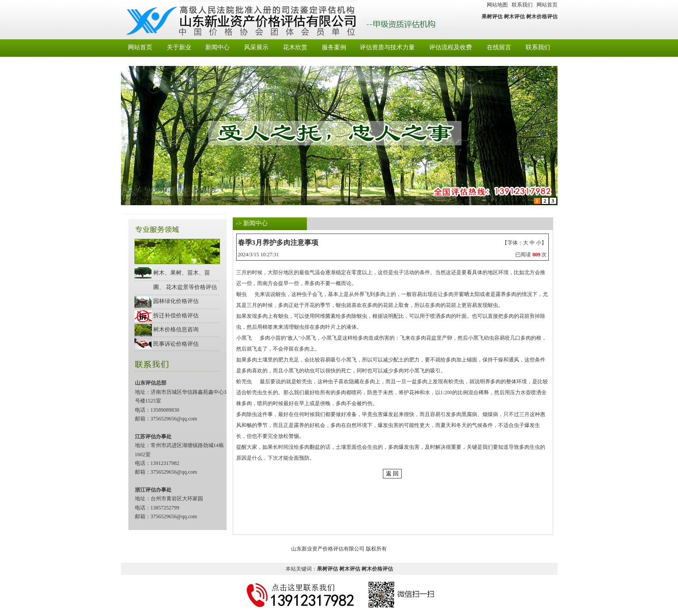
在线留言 (499, 47)
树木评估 (514, 17)
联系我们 (522, 5)
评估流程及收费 (451, 47)
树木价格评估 (542, 17)
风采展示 (256, 47)
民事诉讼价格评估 (176, 344)
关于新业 (179, 47)
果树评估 (492, 17)
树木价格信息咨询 (176, 329)
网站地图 (497, 5)
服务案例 (334, 47)
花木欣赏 (295, 47)
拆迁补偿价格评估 (176, 315)
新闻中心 (217, 47)
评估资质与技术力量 (387, 47)
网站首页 (547, 5)
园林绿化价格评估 (176, 301)
